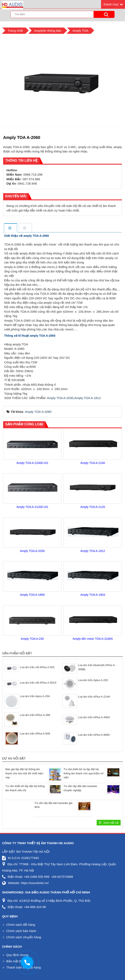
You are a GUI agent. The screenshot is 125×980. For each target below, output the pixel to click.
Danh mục (111, 4)
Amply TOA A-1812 (87, 398)
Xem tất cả (110, 823)
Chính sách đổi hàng (21, 925)
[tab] (10, 228)
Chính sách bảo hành (21, 931)
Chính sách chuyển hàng (24, 937)
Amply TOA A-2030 (60, 398)
